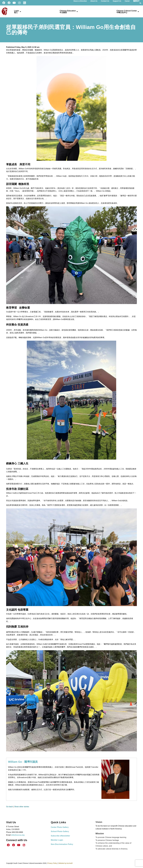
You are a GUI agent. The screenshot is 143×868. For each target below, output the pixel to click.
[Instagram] (19, 3)
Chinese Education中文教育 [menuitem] (68, 12)
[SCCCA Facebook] (4, 3)
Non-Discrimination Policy (62, 844)
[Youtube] (14, 3)
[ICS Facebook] (9, 3)
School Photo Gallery (60, 831)
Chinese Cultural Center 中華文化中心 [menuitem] (127, 12)
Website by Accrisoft (65, 863)
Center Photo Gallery (60, 827)
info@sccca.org (18, 835)
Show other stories (22, 807)
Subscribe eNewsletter (60, 836)
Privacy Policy (52, 863)
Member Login (57, 840)
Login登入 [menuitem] (17, 12)
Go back (9, 807)
